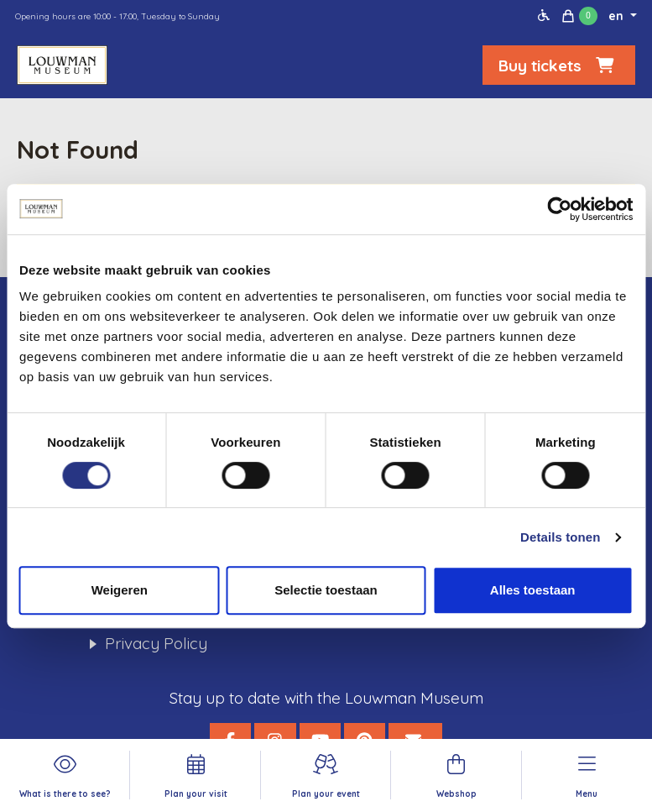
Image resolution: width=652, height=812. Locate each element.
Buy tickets (559, 65)
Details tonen (560, 537)
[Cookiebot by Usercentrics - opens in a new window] (559, 209)
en (618, 16)
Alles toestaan (533, 590)
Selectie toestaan (326, 590)
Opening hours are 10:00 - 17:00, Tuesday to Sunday (117, 16)
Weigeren (120, 590)
